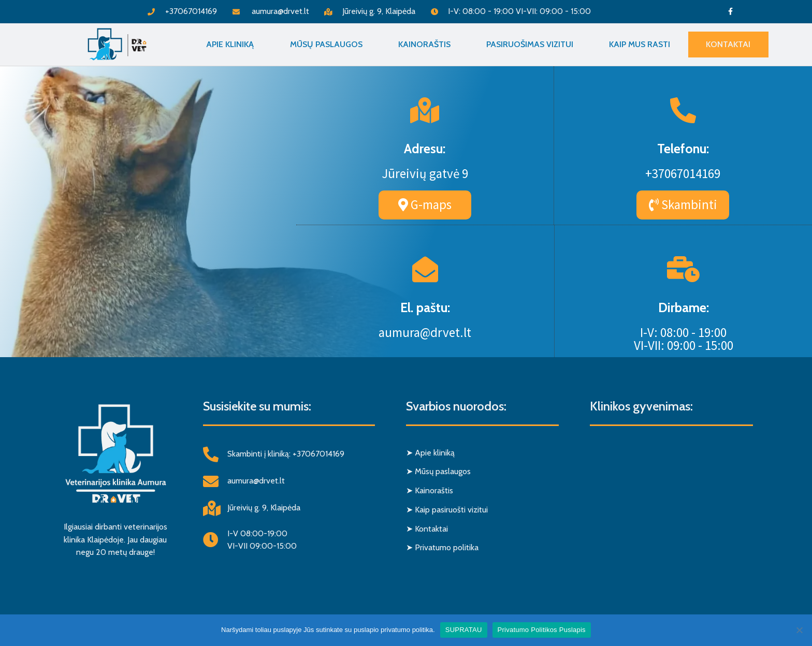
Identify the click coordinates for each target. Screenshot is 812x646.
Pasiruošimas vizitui (530, 44)
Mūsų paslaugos (326, 44)
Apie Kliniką (230, 44)
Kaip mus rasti (640, 44)
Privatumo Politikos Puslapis (542, 630)
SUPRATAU (464, 630)
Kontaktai (728, 44)
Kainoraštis (424, 44)
